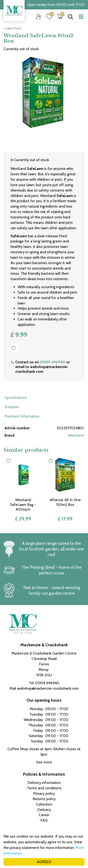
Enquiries (12, 407)
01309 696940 (53, 362)
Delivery (44, 810)
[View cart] (60, 16)
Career (44, 815)
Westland (76, 435)
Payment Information (22, 416)
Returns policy (44, 799)
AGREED (44, 862)
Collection (44, 804)
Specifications (16, 398)
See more (44, 762)
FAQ (44, 820)
